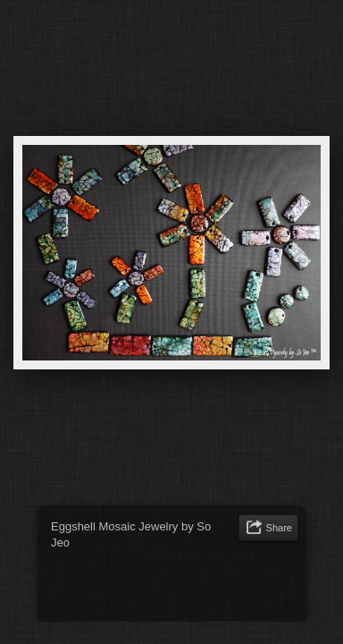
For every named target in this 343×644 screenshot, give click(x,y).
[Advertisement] (194, 589)
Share (279, 528)
